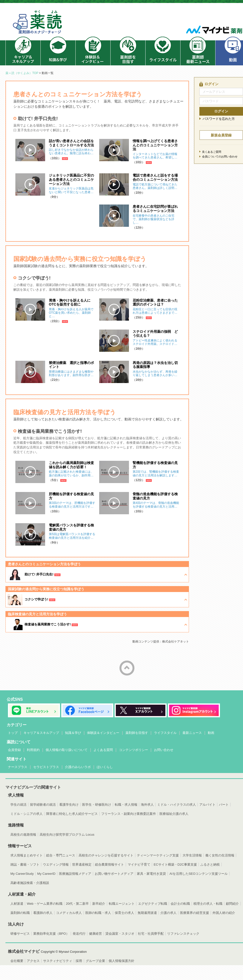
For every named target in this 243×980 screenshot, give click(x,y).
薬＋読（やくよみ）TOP (22, 73)
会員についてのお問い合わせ (220, 156)
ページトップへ (127, 668)
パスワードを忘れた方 (219, 119)
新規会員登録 (221, 135)
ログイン (221, 111)
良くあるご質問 (212, 152)
